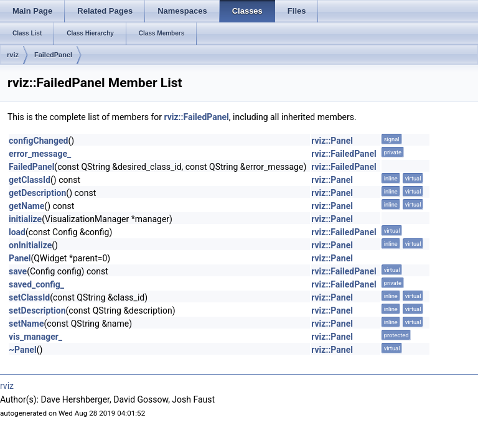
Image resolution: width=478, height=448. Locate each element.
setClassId (29, 297)
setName (26, 324)
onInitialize (30, 245)
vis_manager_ (35, 337)
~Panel (23, 350)
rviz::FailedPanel (196, 117)
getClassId (30, 180)
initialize (25, 219)
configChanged (38, 141)
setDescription (37, 310)
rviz (13, 55)
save (18, 271)
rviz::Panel (332, 141)
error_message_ (40, 154)
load (17, 232)
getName (26, 206)
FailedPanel (53, 55)
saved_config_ (36, 284)
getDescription (37, 193)
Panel (20, 258)
